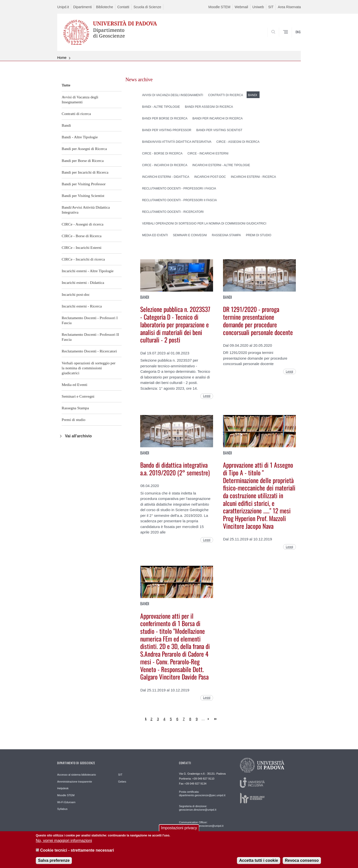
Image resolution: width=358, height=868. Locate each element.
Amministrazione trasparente (75, 782)
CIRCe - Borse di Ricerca (82, 236)
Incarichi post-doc (76, 294)
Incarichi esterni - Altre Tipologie (88, 271)
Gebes (122, 782)
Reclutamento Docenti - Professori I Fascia (90, 320)
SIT (271, 7)
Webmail (241, 7)
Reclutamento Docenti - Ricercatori (89, 351)
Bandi (66, 125)
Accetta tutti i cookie (259, 863)
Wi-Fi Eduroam (66, 802)
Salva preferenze (54, 863)
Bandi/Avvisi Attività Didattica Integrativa (86, 210)
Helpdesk (63, 788)
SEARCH (292, 39)
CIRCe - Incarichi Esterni (82, 247)
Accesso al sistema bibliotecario (77, 775)
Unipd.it (63, 7)
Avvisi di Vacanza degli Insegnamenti (80, 99)
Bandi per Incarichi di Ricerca (85, 172)
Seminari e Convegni (78, 396)
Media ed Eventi (74, 385)
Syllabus (62, 809)
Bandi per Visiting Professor (84, 184)
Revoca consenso (302, 863)
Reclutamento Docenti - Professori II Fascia (90, 337)
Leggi (207, 396)
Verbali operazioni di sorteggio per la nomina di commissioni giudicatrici (89, 368)
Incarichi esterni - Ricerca (82, 306)
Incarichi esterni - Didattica (83, 283)
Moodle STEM (219, 7)
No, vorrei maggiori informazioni (64, 844)
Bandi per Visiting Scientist (83, 196)
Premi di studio (73, 420)
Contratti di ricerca (76, 114)
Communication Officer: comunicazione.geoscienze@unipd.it (201, 824)
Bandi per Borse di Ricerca (83, 161)
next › (209, 719)
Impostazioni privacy (179, 831)
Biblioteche (105, 7)
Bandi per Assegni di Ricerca (84, 149)
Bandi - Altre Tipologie (80, 137)
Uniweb (258, 7)
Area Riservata (289, 7)
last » (216, 719)
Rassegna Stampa (75, 408)
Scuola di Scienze (147, 7)
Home (62, 58)
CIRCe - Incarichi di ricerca (83, 259)
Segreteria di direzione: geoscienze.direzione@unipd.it (198, 808)
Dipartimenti (82, 7)
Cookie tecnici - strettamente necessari (77, 853)
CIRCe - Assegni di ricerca (83, 224)
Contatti (123, 7)
